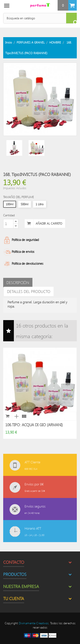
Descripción (18, 283)
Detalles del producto (29, 291)
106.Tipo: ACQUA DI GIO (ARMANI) (34, 425)
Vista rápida (16, 416)
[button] (67, 5)
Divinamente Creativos (34, 623)
